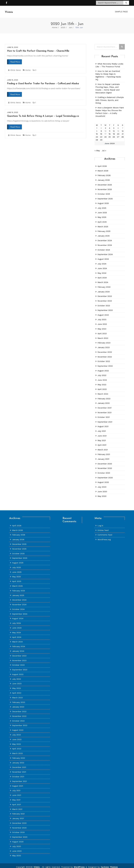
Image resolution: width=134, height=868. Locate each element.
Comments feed (105, 532)
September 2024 (105, 252)
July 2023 (102, 317)
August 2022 (103, 368)
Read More (15, 59)
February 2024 (104, 284)
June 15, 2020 (13, 45)
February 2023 (104, 340)
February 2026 (104, 173)
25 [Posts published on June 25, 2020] (110, 134)
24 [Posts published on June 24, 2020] (105, 134)
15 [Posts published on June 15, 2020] (97, 131)
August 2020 (103, 480)
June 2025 (102, 210)
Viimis (37, 864)
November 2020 (105, 466)
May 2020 (102, 493)
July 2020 (102, 484)
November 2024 (105, 242)
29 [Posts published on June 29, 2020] (97, 137)
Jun (70, 25)
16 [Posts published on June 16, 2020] (101, 131)
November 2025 (105, 187)
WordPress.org (104, 537)
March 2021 (103, 447)
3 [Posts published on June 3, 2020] (105, 125)
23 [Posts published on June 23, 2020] (101, 134)
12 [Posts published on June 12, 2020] (114, 128)
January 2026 (104, 177)
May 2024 (102, 270)
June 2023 (102, 321)
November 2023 (105, 298)
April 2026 (102, 163)
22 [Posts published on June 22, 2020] (97, 134)
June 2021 (102, 433)
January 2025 (104, 233)
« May (97, 148)
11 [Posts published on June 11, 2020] (110, 128)
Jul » (104, 148)
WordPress (79, 864)
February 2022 (104, 396)
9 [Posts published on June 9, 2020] (101, 128)
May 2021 (102, 438)
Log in (100, 523)
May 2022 (102, 382)
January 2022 (104, 400)
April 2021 (102, 442)
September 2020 (105, 475)
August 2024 (103, 256)
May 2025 (102, 215)
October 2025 (104, 191)
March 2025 (103, 224)
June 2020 (102, 489)
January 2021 (103, 456)
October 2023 (104, 303)
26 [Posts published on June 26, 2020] (114, 134)
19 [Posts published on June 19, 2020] (114, 131)
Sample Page (121, 10)
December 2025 (105, 182)
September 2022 (105, 363)
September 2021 (105, 419)
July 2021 (102, 428)
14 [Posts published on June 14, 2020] (123, 128)
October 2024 (104, 247)
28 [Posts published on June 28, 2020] (123, 134)
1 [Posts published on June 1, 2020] (97, 125)
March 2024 (103, 280)
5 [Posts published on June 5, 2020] (114, 125)
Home (55, 25)
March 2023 (103, 335)
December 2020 (105, 461)
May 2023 (102, 326)
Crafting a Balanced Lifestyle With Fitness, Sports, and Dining (110, 97)
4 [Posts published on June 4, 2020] (110, 125)
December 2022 (105, 349)
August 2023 (103, 312)
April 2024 (102, 275)
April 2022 (102, 387)
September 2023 (105, 308)
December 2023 (105, 294)
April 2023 (102, 331)
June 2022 (102, 377)
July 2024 (102, 261)
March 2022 (103, 391)
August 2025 (103, 201)
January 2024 (104, 289)
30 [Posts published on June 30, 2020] (101, 137)
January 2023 (104, 345)
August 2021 (103, 424)
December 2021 (105, 405)
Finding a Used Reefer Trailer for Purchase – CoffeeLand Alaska (43, 81)
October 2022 (104, 359)
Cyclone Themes (109, 864)
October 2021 (104, 414)
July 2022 (102, 373)
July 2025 (102, 205)
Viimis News (15, 67)
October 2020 (104, 470)
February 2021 (104, 452)
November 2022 (105, 354)
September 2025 (105, 196)
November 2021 (105, 410)
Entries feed (103, 528)
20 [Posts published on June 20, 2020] (118, 131)
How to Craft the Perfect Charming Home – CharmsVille (38, 48)
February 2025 (104, 229)
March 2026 (103, 168)
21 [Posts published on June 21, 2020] (123, 131)
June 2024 (102, 266)
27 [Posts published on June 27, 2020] (118, 134)
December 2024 (105, 238)
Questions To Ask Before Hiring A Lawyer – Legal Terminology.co (43, 113)
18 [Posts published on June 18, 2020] (110, 131)
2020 (63, 25)
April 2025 (102, 219)
